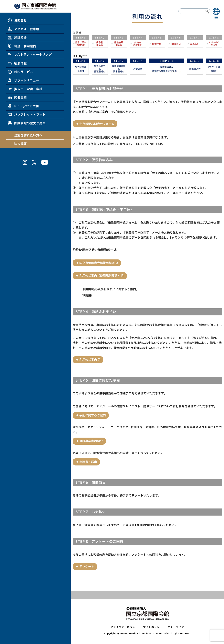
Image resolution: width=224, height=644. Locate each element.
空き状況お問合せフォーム (97, 124)
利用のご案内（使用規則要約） (100, 276)
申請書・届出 (88, 462)
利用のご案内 (88, 360)
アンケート (87, 567)
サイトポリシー (153, 627)
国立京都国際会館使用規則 (97, 263)
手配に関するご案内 (93, 415)
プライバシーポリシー (124, 627)
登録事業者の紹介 (91, 441)
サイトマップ (176, 627)
